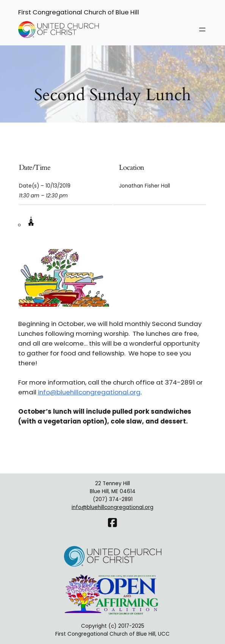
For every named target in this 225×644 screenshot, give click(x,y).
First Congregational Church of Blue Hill (79, 12)
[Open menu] (202, 29)
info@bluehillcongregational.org (89, 392)
